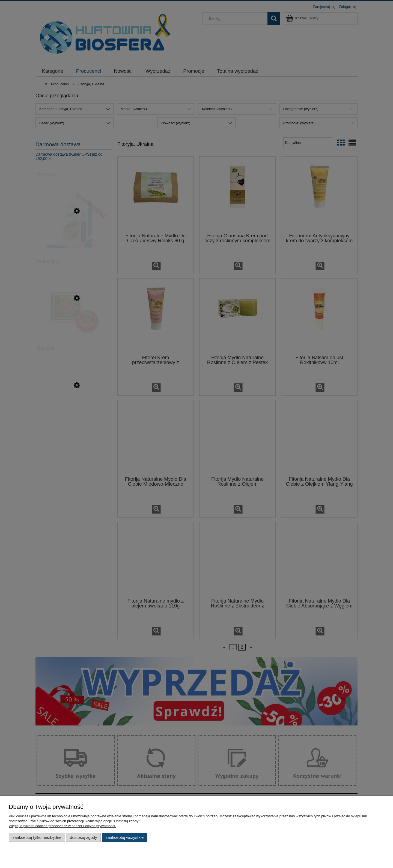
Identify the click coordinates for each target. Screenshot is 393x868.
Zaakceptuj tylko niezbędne (37, 837)
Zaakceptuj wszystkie (125, 837)
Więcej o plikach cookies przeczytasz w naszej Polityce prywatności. (62, 826)
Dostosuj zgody (84, 837)
